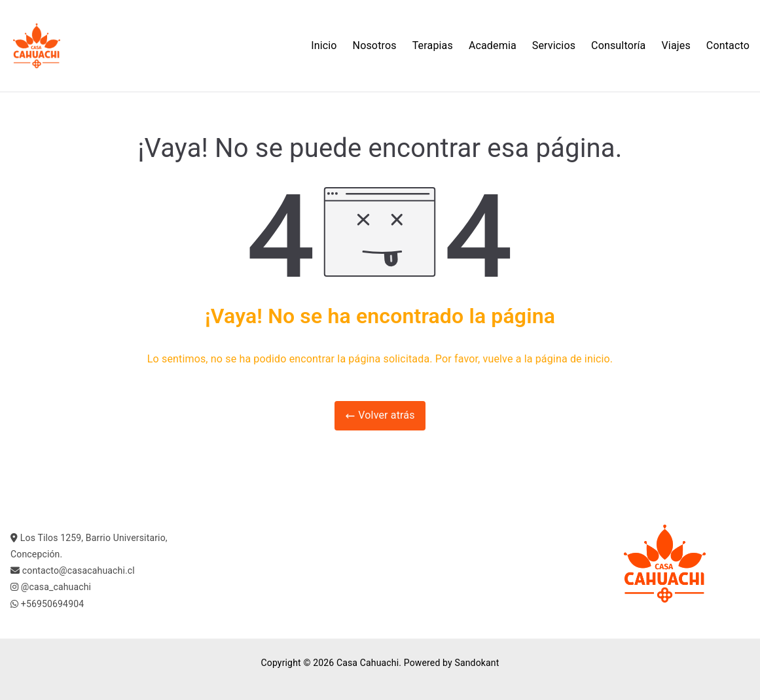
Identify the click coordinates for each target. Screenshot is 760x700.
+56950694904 (52, 604)
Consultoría (618, 45)
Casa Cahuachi (368, 663)
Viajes (676, 45)
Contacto (728, 45)
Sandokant (477, 663)
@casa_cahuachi (56, 587)
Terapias (433, 45)
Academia (493, 45)
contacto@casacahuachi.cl (79, 570)
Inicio (324, 45)
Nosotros (375, 45)
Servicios (554, 45)
